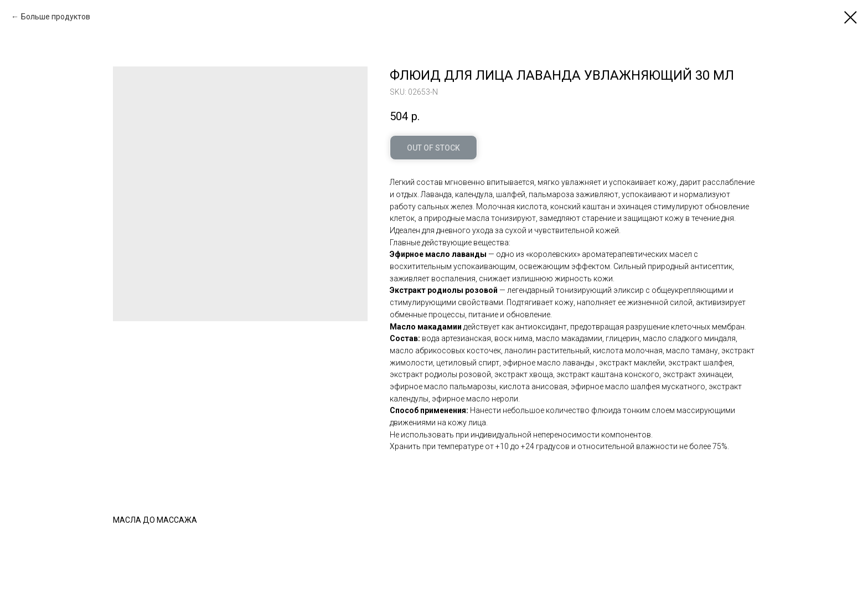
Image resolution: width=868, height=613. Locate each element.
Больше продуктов (56, 17)
